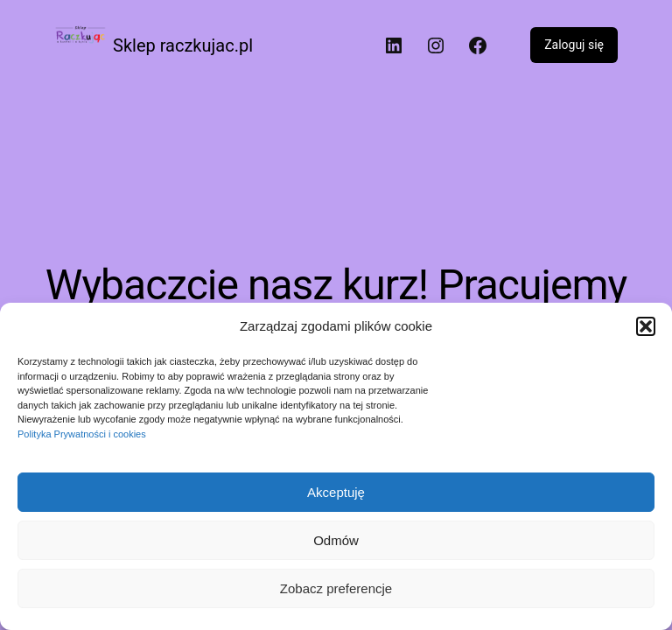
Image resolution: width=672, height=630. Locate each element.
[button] (646, 326)
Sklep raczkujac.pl (183, 45)
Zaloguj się (574, 45)
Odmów (336, 540)
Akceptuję (336, 492)
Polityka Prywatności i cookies (82, 434)
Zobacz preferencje (336, 588)
